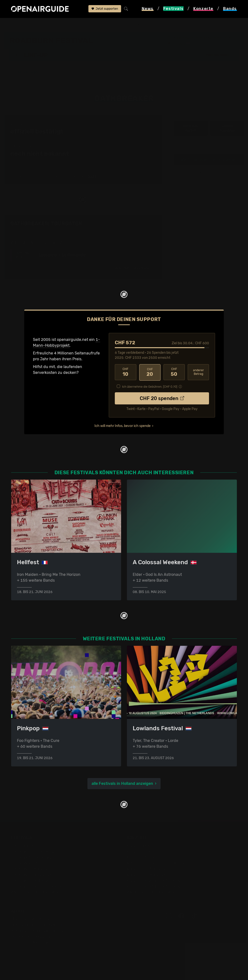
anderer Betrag (198, 372)
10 (125, 372)
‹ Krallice (191, 176)
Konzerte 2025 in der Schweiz (154, 880)
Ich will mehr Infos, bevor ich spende (123, 425)
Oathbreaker (133, 25)
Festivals (35, 25)
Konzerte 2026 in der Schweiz (154, 886)
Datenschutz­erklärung (31, 936)
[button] (219, 55)
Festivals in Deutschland (33, 857)
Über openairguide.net (32, 919)
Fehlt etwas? (148, 224)
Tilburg (180, 43)
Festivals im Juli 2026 (31, 880)
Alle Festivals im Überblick (35, 892)
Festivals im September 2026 (38, 886)
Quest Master (227, 176)
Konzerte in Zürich (144, 851)
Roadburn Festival (83, 25)
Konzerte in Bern (142, 857)
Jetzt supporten (105, 9)
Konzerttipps (139, 845)
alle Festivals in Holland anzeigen (122, 783)
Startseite (12, 25)
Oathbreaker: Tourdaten (46, 224)
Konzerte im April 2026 (148, 869)
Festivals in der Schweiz (33, 851)
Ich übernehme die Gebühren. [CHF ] (150, 386)
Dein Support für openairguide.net (42, 925)
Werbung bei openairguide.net (39, 930)
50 (174, 372)
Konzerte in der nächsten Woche (156, 863)
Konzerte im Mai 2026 (147, 874)
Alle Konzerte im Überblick (151, 892)
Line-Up (111, 25)
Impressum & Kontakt (31, 942)
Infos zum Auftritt (191, 128)
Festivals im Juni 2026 (32, 874)
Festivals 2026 (24, 863)
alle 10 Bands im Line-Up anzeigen (209, 160)
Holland (55, 25)
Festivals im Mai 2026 (31, 869)
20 (150, 372)
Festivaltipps (23, 845)
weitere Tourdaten (228, 128)
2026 (92, 177)
